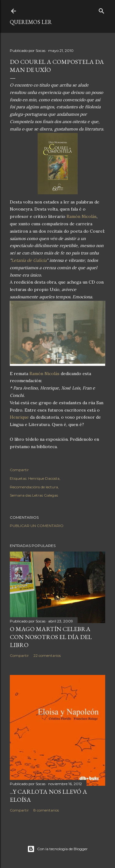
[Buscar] (102, 10)
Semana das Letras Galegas (34, 495)
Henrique (19, 417)
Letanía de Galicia (29, 260)
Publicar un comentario (37, 526)
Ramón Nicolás (82, 216)
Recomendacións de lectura (34, 487)
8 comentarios (46, 810)
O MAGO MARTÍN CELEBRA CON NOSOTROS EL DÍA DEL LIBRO (51, 637)
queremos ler (31, 22)
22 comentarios (47, 655)
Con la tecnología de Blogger (57, 849)
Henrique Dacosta (44, 478)
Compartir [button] (19, 470)
